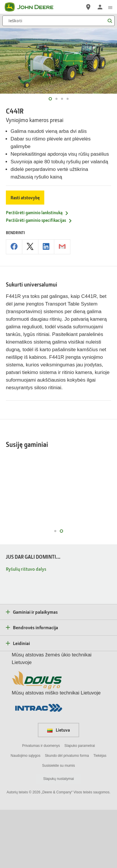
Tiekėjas (100, 814)
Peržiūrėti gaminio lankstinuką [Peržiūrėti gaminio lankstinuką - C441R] (37, 212)
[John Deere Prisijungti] (100, 7)
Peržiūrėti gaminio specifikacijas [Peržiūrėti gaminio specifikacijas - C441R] (39, 220)
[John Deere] (33, 7)
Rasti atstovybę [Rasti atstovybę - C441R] (25, 198)
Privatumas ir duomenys (41, 804)
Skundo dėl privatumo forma (67, 814)
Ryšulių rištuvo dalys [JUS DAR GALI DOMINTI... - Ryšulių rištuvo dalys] (26, 627)
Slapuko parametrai (80, 804)
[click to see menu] (110, 7)
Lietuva (58, 788)
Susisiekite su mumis (58, 824)
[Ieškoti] (58, 21)
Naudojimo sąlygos (25, 814)
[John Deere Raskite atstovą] (88, 7)
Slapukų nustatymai (58, 837)
